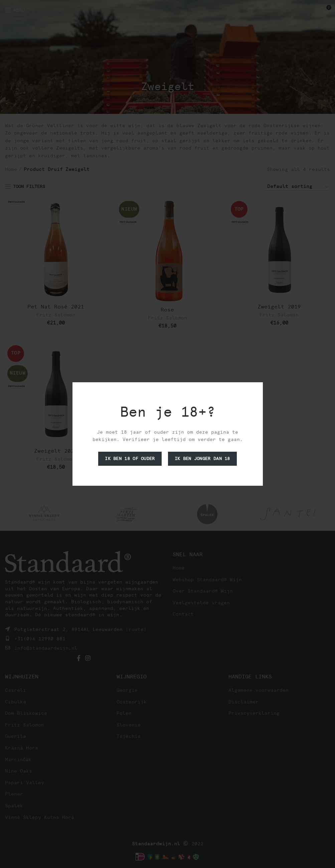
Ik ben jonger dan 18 (202, 459)
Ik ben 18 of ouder (130, 459)
